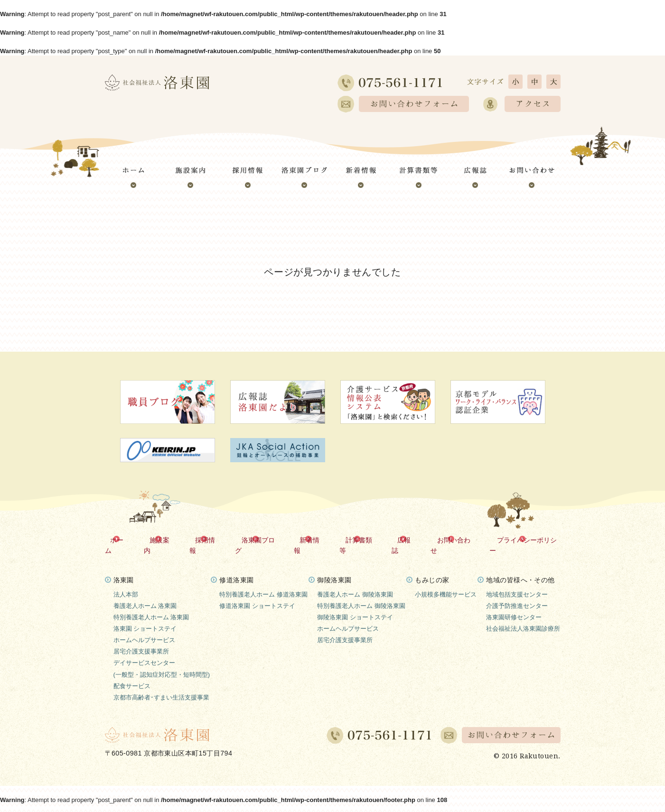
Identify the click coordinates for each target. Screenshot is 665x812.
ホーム (123, 540)
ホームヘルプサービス (144, 629)
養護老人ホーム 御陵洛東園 (355, 583)
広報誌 (407, 540)
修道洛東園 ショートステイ (257, 595)
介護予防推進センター (517, 595)
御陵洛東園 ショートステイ (355, 606)
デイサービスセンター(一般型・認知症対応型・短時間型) (162, 658)
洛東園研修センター (514, 606)
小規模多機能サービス (446, 583)
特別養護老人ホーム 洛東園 (151, 606)
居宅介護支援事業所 (141, 640)
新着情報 (314, 540)
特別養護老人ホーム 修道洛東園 (263, 583)
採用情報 (210, 540)
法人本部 (126, 583)
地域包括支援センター (517, 583)
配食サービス (132, 675)
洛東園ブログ (262, 540)
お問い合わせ (456, 540)
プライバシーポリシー (527, 540)
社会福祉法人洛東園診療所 (523, 618)
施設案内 (165, 540)
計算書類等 (362, 540)
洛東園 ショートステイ (145, 618)
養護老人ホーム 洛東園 (145, 595)
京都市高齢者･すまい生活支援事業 (161, 686)
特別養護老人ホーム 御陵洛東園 (361, 595)
